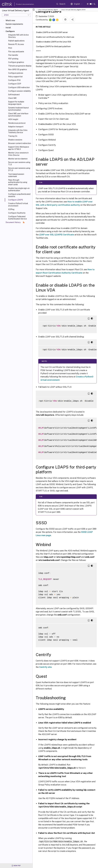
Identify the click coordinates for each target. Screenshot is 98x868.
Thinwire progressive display (20, 66)
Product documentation (22, 4)
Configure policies (16, 73)
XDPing (11, 209)
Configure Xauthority (17, 213)
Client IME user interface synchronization (18, 115)
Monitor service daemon (18, 159)
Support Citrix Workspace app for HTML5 (19, 148)
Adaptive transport (16, 127)
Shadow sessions (15, 140)
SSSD (40, 51)
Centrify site (45, 667)
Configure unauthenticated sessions (19, 195)
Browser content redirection (20, 143)
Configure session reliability (19, 91)
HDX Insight (13, 119)
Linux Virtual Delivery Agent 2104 (73, 10)
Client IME (12, 98)
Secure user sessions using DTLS (19, 169)
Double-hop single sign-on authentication (19, 189)
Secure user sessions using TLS (19, 163)
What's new (10, 20)
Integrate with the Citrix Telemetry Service (18, 131)
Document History (15, 222)
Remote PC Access (16, 44)
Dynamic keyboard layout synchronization (18, 109)
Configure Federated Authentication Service (17, 218)
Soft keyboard (14, 95)
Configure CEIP (15, 84)
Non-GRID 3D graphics (18, 69)
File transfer (13, 55)
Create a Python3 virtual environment (18, 205)
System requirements (14, 24)
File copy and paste (16, 52)
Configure (10, 31)
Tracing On (13, 136)
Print (10, 48)
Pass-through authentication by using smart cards (18, 182)
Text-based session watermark (16, 175)
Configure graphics (16, 62)
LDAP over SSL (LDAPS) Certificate (57, 235)
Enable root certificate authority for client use (57, 37)
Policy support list (15, 77)
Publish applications (16, 41)
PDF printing (13, 59)
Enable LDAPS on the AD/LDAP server (53, 32)
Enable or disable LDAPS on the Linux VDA (55, 41)
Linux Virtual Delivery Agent (48, 10)
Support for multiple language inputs (16, 103)
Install (8, 28)
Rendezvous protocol (17, 123)
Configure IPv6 (14, 80)
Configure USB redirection (19, 87)
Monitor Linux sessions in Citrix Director (18, 154)
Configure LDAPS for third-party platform (55, 46)
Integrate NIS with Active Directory (18, 36)
